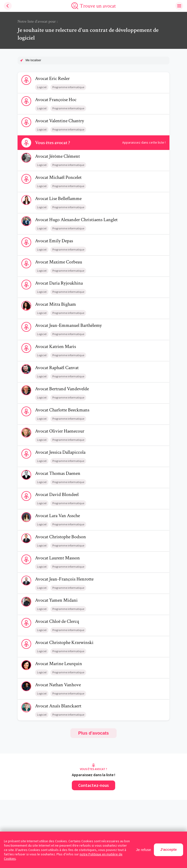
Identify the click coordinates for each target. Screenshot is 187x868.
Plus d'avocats (93, 733)
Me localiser (33, 60)
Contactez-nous (93, 785)
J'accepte (168, 849)
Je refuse (144, 850)
